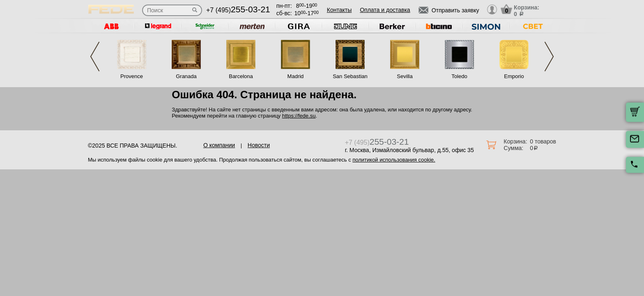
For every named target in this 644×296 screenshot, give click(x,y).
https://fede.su (299, 116)
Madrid (296, 76)
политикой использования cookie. (394, 160)
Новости (259, 145)
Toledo (459, 76)
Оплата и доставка (385, 10)
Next (549, 57)
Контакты (339, 10)
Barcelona (241, 76)
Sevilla (405, 76)
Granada (186, 76)
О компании (219, 145)
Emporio (514, 76)
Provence (132, 76)
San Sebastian (350, 76)
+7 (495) (238, 10)
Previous (95, 57)
